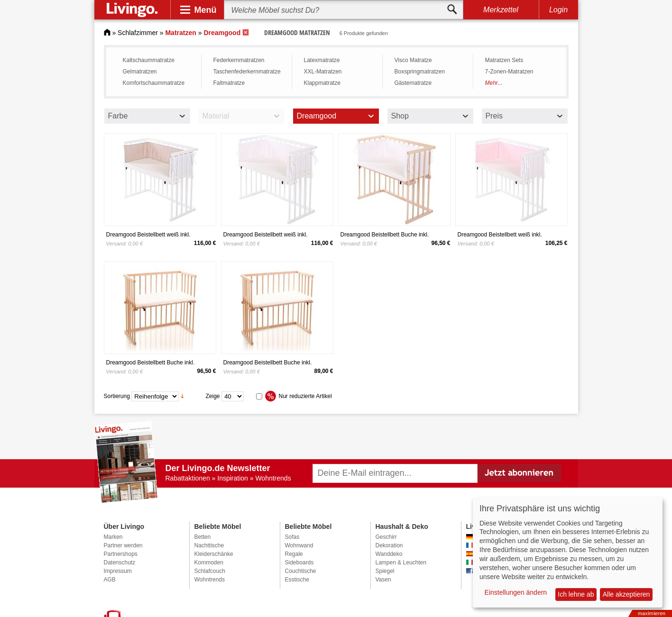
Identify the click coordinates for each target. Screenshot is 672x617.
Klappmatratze (322, 83)
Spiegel (385, 571)
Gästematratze (413, 83)
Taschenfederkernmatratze (247, 72)
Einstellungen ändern (516, 592)
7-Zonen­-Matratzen (509, 72)
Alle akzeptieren (626, 594)
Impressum (118, 571)
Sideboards (299, 563)
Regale (294, 554)
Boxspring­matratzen (420, 72)
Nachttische (209, 545)
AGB (110, 580)
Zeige (213, 396)
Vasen (383, 580)
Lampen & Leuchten (401, 563)
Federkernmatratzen (239, 60)
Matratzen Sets (504, 60)
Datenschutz (120, 563)
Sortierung (117, 396)
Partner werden (123, 545)
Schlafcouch (210, 571)
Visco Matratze (413, 60)
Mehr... (494, 83)
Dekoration (389, 545)
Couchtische (301, 571)
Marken (113, 537)
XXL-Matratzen (323, 72)
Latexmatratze (322, 60)
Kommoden (209, 563)
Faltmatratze (229, 83)
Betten (203, 537)
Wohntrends (210, 580)
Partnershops (121, 554)
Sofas (292, 537)
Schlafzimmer (138, 33)
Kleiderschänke (214, 554)
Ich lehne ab (576, 594)
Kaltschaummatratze (149, 60)
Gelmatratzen (140, 72)
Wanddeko (389, 554)
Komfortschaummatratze (154, 83)
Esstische (297, 580)
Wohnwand (299, 545)
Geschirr (386, 537)
